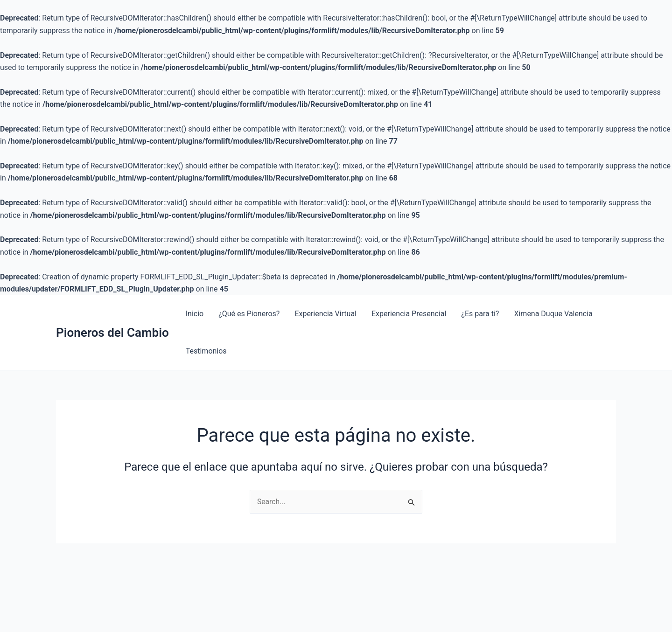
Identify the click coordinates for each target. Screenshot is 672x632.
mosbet (1, 295)
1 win (17, 295)
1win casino (15, 295)
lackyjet (31, 295)
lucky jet (21, 295)
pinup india (83, 295)
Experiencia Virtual (325, 314)
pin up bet (117, 295)
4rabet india (94, 295)
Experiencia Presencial (409, 314)
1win (19, 295)
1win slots (56, 295)
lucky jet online (11, 295)
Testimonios (206, 351)
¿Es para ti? (480, 314)
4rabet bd (49, 295)
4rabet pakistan (74, 295)
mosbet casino (97, 295)
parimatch (54, 295)
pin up (110, 295)
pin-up (91, 295)
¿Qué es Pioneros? (249, 314)
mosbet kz (4, 295)
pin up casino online (64, 295)
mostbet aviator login (123, 295)
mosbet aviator (28, 295)
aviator (85, 295)
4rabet (77, 295)
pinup (36, 295)
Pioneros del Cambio (112, 333)
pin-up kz (89, 295)
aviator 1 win (101, 295)
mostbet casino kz (45, 295)
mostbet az (80, 295)
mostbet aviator (7, 295)
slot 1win (51, 295)
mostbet (23, 295)
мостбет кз (59, 295)
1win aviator (40, 295)
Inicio (195, 314)
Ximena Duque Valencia (553, 314)
